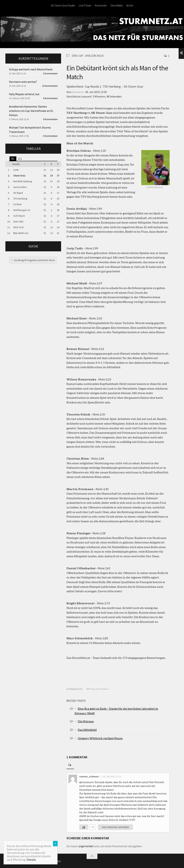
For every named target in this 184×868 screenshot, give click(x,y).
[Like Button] (84, 827)
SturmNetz (117, 5)
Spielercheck (95, 56)
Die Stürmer (86, 721)
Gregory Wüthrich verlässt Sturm (100, 738)
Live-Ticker (85, 5)
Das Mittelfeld (87, 729)
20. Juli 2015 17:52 (112, 776)
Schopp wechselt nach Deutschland (31, 69)
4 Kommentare (50, 98)
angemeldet (86, 846)
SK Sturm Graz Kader (63, 5)
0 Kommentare (50, 119)
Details (31, 859)
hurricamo (78, 92)
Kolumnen (101, 5)
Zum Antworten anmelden (116, 827)
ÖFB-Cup (78, 56)
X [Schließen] (55, 843)
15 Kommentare (50, 86)
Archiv (130, 5)
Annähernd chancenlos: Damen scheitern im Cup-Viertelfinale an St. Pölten (31, 111)
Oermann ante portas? (23, 82)
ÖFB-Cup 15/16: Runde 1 (98, 689)
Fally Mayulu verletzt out (24, 94)
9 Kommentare (50, 74)
